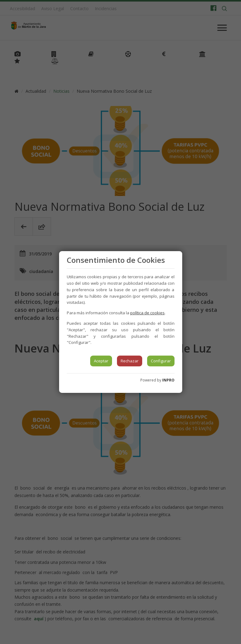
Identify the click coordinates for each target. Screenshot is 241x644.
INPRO (168, 380)
